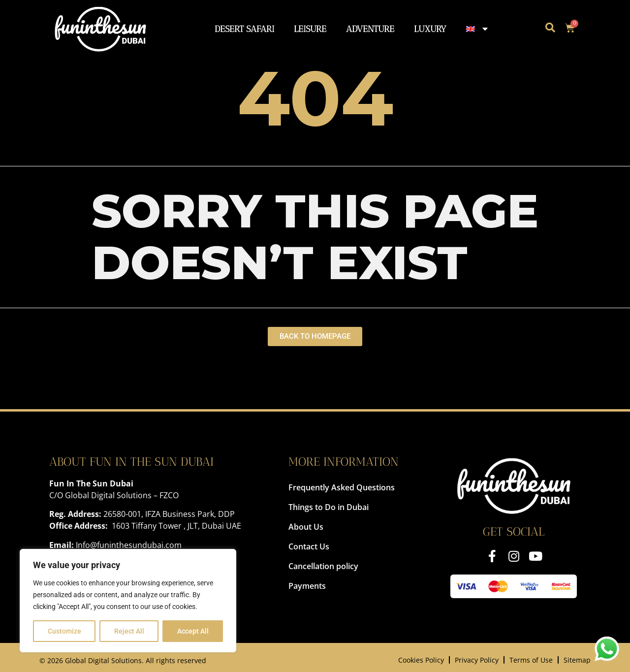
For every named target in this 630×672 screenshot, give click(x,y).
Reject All (129, 631)
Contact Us (309, 546)
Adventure (370, 29)
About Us (306, 527)
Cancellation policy (323, 566)
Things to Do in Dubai (329, 507)
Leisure (310, 29)
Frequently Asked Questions (342, 487)
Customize (64, 631)
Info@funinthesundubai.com (129, 545)
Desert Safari (244, 29)
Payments (307, 586)
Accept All (193, 631)
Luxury (430, 29)
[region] (128, 601)
